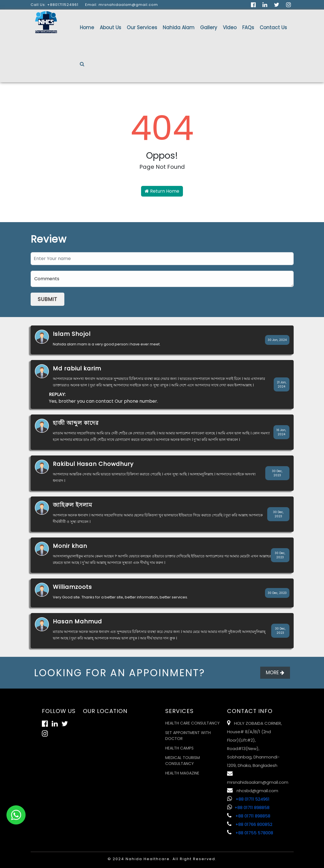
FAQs (248, 28)
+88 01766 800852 (250, 824)
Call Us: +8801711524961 (55, 5)
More (275, 673)
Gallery (209, 28)
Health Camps (179, 748)
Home (87, 28)
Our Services (142, 28)
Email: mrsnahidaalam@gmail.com (122, 5)
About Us (110, 28)
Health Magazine (182, 773)
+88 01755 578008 (250, 833)
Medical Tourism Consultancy (183, 761)
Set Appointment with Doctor (188, 736)
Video (230, 28)
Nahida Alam (179, 28)
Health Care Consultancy (192, 723)
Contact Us (273, 28)
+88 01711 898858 (248, 807)
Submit (47, 299)
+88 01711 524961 (248, 799)
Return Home (162, 191)
